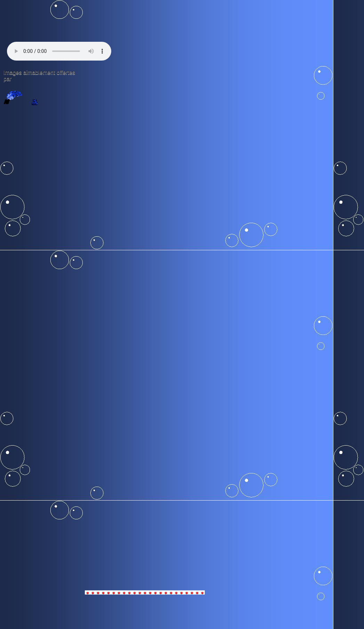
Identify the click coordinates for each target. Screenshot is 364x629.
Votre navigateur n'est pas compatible (59, 51)
